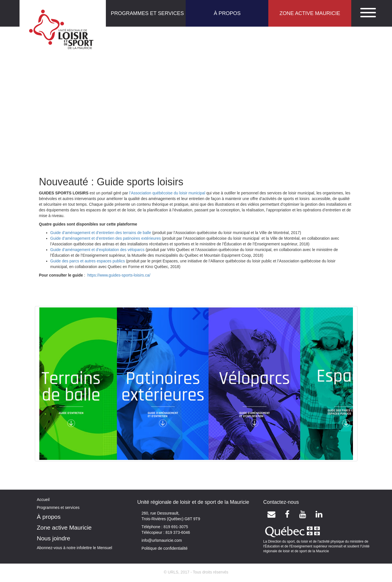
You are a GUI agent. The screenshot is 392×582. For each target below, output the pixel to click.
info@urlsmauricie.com (162, 540)
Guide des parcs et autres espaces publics (88, 261)
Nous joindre (53, 538)
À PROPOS (227, 13)
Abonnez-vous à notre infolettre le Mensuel (74, 548)
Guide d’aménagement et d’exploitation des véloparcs (98, 250)
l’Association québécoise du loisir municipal (167, 193)
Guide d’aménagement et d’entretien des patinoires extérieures (106, 238)
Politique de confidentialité (165, 548)
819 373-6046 (177, 532)
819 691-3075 (175, 527)
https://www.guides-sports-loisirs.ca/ (119, 275)
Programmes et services (58, 507)
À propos (49, 517)
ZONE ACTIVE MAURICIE (310, 13)
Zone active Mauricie (64, 527)
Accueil (43, 500)
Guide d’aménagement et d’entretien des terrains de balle (101, 233)
